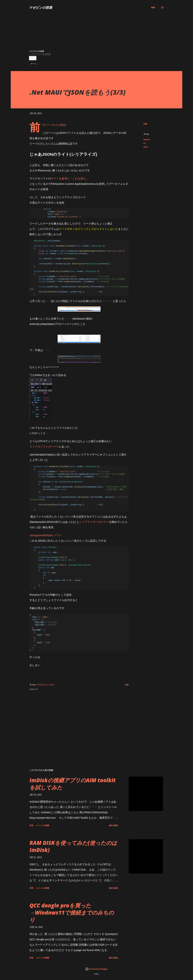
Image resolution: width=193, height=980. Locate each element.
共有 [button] (145, 124)
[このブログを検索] (84, 54)
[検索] (153, 8)
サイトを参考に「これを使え (68, 178)
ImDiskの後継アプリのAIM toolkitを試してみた (73, 784)
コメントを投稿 (42, 825)
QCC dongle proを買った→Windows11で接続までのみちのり (72, 913)
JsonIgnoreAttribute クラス (46, 535)
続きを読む (114, 825)
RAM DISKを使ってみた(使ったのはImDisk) (73, 846)
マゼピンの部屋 (41, 7)
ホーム (33, 63)
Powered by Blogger (96, 969)
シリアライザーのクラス (94, 522)
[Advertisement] (87, 30)
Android (147, 139)
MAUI (146, 147)
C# (145, 143)
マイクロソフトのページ (44, 447)
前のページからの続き (54, 125)
